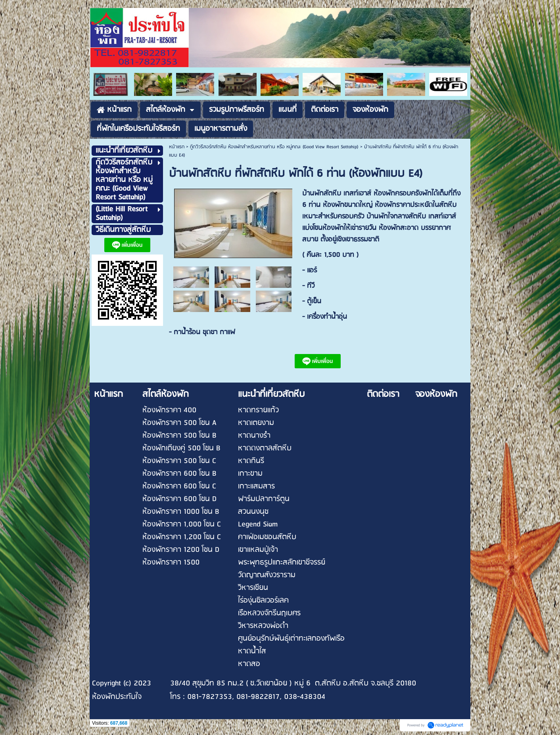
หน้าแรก (177, 147)
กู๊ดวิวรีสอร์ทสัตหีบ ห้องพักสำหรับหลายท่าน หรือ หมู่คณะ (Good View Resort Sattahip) (274, 147)
